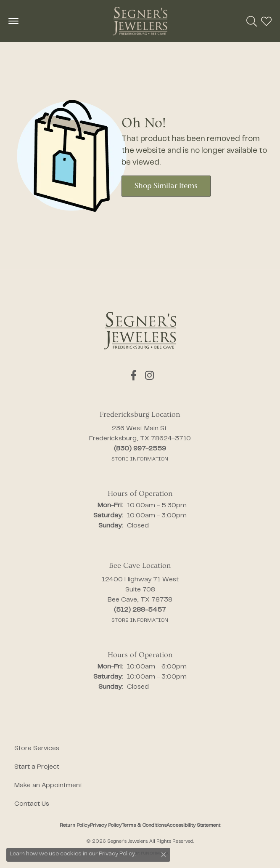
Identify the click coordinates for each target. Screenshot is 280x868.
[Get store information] (140, 459)
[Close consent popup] (164, 855)
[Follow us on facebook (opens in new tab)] (133, 375)
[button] (252, 21)
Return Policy (75, 825)
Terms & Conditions (144, 825)
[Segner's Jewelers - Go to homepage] (140, 331)
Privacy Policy (106, 825)
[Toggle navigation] (13, 21)
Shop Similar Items (166, 186)
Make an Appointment (48, 785)
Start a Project (37, 767)
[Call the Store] (140, 449)
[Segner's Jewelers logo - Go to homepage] (140, 21)
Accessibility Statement (193, 825)
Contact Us (32, 804)
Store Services (37, 748)
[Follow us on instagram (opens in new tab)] (149, 375)
